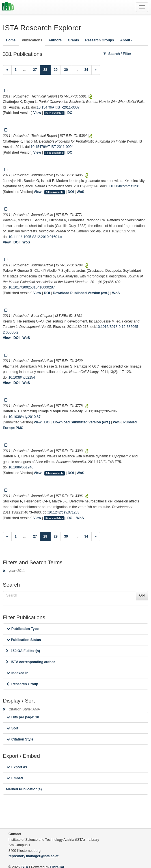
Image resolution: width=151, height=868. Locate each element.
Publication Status (24, 640)
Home (11, 40)
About (127, 40)
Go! (142, 595)
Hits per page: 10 (23, 717)
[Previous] (7, 70)
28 (47, 69)
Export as (17, 767)
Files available (54, 113)
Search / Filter (117, 54)
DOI (70, 113)
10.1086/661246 (21, 467)
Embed (15, 778)
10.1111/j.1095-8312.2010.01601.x (35, 237)
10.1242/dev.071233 (64, 512)
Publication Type (23, 629)
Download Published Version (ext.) (81, 293)
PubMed (130, 422)
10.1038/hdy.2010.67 (25, 417)
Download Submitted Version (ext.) (82, 422)
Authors (55, 40)
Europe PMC (13, 428)
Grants (73, 40)
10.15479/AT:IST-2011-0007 (58, 107)
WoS (80, 192)
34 (86, 70)
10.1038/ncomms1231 (123, 186)
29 (56, 70)
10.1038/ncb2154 (22, 377)
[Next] (96, 70)
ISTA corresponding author (31, 662)
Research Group (22, 684)
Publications (32, 40)
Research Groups (100, 40)
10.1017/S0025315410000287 (32, 287)
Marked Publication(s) (24, 789)
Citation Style (20, 739)
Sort (12, 728)
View (37, 113)
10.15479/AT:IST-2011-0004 (52, 147)
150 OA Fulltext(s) (23, 651)
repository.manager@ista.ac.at (34, 856)
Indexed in (17, 673)
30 (66, 70)
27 (35, 70)
